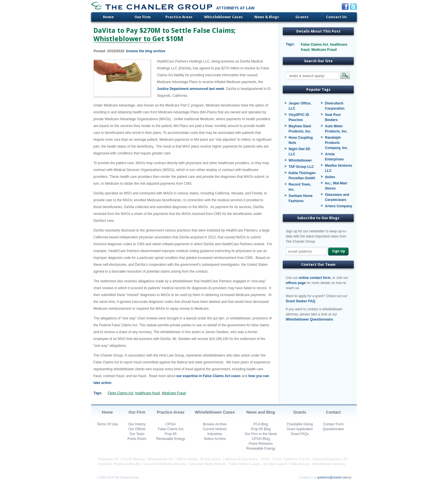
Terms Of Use (107, 424)
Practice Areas (179, 17)
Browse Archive (215, 424)
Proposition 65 (108, 459)
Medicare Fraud (174, 393)
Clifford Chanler (187, 459)
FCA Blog (261, 424)
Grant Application (300, 429)
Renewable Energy (170, 439)
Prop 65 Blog (261, 429)
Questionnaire (333, 429)
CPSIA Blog (261, 439)
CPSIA (171, 424)
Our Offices (137, 429)
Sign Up (338, 251)
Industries (215, 434)
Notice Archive (215, 439)
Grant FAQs (300, 434)
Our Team (137, 434)
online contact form (314, 278)
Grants (302, 17)
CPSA (265, 459)
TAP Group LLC (301, 167)
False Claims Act (120, 393)
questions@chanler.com (332, 477)
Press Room (137, 439)
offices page (296, 283)
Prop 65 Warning (133, 459)
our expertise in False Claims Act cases (208, 376)
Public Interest (299, 464)
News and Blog (261, 412)
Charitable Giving (300, 424)
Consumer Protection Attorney (164, 464)
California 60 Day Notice (240, 459)
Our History (137, 424)
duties (330, 177)
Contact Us (336, 17)
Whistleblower (300, 160)
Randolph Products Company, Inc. (336, 143)
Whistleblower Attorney (329, 464)
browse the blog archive (146, 51)
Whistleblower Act (160, 459)
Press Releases (261, 444)
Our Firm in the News (261, 434)
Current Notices (215, 429)
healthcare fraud (148, 393)
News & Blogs (267, 17)
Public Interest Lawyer (245, 464)
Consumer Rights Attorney (207, 464)
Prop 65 (171, 434)
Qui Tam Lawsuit (275, 464)
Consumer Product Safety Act (119, 464)
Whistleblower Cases (223, 17)
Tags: (98, 393)
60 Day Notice (211, 459)
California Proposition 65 (329, 459)
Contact (333, 412)
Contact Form (333, 424)
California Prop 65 (296, 459)
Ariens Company (338, 206)
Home (108, 17)
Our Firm (143, 17)
